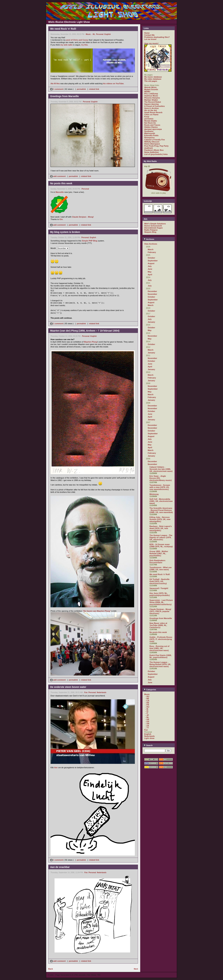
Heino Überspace (152, 144)
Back (51, 969)
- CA (147, 701)
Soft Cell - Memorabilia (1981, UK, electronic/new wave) (161, 501)
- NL (93, 34)
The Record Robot (153, 102)
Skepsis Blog (150, 232)
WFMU (147, 92)
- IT (147, 713)
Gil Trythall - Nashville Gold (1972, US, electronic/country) (159, 581)
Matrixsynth (150, 133)
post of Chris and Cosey (77, 40)
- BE (147, 698)
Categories (150, 690)
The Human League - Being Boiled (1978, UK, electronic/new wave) (160, 664)
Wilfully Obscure (152, 142)
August (151, 263)
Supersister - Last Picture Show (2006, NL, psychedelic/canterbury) (161, 602)
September (153, 261)
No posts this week (158, 632)
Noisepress (149, 138)
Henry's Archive (151, 108)
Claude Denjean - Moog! (83, 217)
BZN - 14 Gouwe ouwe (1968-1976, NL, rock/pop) (161, 545)
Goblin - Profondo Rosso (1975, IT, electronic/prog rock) (161, 639)
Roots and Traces (152, 125)
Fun (86, 692)
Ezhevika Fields (151, 135)
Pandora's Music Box (154, 150)
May (150, 272)
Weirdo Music (150, 87)
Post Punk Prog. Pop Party (156, 146)
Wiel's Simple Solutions (155, 224)
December (152, 291)
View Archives (151, 244)
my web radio (66, 45)
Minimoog (154, 494)
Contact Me (149, 35)
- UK (147, 719)
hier (56, 768)
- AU (147, 696)
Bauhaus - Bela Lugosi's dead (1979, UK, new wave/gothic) (161, 528)
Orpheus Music (151, 96)
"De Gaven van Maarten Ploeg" (97, 611)
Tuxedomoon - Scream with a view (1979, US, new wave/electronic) (160, 487)
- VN (147, 724)
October (151, 258)
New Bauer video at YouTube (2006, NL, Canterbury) (158, 625)
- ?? (147, 728)
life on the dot (151, 110)
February (152, 252)
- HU (147, 707)
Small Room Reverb (153, 112)
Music (88, 34)
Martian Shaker (151, 100)
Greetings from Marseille (161, 618)
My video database (153, 79)
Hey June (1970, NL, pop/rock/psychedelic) (160, 594)
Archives (149, 239)
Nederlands (102, 692)
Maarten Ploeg (91, 342)
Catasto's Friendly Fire (155, 140)
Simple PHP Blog (90, 241)
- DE (147, 703)
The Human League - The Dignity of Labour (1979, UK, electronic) (161, 537)
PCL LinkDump (151, 94)
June (150, 269)
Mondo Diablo (151, 121)
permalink (81, 89)
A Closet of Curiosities (155, 106)
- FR (147, 705)
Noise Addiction (151, 152)
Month (53, 248)
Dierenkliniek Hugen (153, 228)
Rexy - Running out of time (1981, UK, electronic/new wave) (159, 648)
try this (85, 45)
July (150, 266)
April (150, 275)
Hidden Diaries (151, 127)
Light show (149, 738)
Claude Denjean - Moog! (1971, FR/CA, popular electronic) (160, 611)
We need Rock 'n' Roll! (160, 574)
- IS (147, 711)
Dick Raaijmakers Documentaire (157, 561)
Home (147, 33)
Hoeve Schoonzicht (153, 226)
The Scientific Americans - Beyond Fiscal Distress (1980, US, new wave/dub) (161, 510)
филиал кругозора (153, 129)
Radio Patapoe (151, 230)
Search (148, 745)
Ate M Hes (55, 83)
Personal (100, 34)
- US (147, 721)
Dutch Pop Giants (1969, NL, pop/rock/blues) (161, 656)
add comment (58, 176)
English (107, 34)
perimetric (149, 119)
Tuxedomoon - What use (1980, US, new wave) (161, 568)
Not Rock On (150, 123)
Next (136, 969)
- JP (147, 715)
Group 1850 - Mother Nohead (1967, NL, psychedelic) (159, 553)
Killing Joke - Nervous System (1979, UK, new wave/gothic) (160, 519)
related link (94, 89)
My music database (153, 77)
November (152, 294)
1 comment (57, 89)
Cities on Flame (151, 115)
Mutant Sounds (151, 89)
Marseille (60, 192)
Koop (147, 117)
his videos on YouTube (113, 83)
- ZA (147, 726)
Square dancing (151, 104)
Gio (61, 219)
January (151, 322)
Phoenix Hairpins (152, 98)
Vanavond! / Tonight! (159, 588)
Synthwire (149, 131)
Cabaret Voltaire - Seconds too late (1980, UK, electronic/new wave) (161, 469)
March (151, 249)
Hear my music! (151, 43)
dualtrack (149, 148)
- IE (147, 709)
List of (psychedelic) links (156, 154)
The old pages (151, 81)
